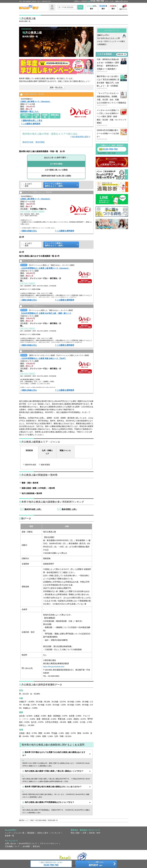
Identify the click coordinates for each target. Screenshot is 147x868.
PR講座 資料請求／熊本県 (32, 94)
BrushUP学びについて (28, 843)
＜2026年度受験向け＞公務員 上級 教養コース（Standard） (45, 268)
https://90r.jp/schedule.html (54, 667)
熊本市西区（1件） (70, 509)
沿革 (84, 833)
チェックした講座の (60, 185)
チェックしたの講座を (96, 864)
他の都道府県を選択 (80, 137)
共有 (52, 7)
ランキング (56, 833)
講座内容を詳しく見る (33, 121)
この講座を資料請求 (32, 124)
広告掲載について (12, 846)
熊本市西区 (40, 142)
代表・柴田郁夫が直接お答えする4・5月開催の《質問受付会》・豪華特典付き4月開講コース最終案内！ (112, 65)
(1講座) (56, 164)
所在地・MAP (95, 833)
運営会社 (36, 846)
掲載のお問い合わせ (122, 1)
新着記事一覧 (122, 54)
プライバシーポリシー (49, 843)
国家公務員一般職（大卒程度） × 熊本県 (38, 488)
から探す (92, 7)
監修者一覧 (10, 836)
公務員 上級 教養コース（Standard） (36, 102)
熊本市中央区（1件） (33, 509)
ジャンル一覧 (19, 833)
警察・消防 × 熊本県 (30, 483)
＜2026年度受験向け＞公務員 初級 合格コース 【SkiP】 (43, 358)
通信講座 (31, 833)
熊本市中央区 (28, 142)
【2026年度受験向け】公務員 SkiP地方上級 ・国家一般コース (46, 313)
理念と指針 (75, 833)
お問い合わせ (10, 843)
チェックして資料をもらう (32, 261)
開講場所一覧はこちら (29, 112)
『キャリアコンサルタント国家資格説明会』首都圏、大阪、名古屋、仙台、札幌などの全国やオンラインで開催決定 (112, 99)
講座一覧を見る (56, 87)
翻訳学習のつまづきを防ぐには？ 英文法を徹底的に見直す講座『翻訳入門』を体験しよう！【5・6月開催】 (112, 82)
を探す (103, 7)
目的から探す (43, 833)
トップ (8, 833)
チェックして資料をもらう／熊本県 (36, 192)
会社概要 (26, 846)
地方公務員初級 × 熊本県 (32, 493)
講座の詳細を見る (29, 231)
